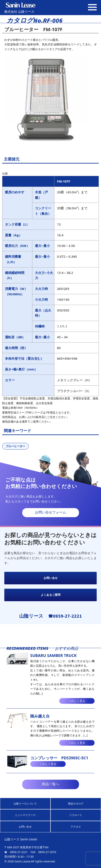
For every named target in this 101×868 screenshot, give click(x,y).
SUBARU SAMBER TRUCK (53, 655)
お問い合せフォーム (50, 512)
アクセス (76, 827)
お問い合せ (51, 578)
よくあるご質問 (51, 595)
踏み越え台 (40, 716)
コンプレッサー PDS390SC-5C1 (59, 758)
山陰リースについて (25, 804)
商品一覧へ (50, 784)
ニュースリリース (25, 815)
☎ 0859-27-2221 (16, 852)
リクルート (76, 815)
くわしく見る (77, 701)
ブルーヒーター (15, 446)
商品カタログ (76, 804)
